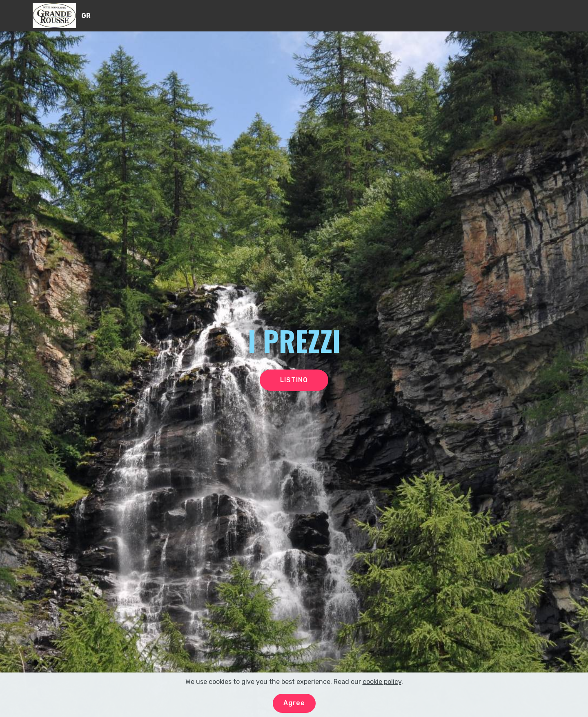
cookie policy (382, 687)
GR (86, 16)
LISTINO (294, 380)
